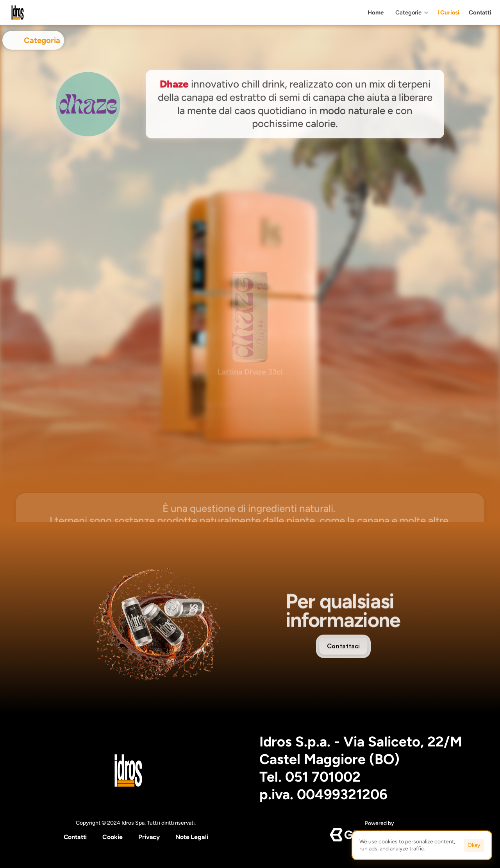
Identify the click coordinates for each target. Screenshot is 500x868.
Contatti (75, 837)
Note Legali (192, 837)
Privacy (149, 837)
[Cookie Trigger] (112, 837)
